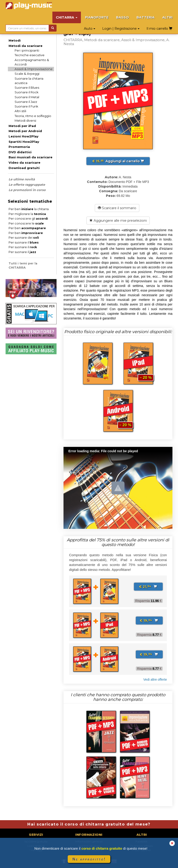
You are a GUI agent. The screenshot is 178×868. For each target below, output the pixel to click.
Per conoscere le (26, 223)
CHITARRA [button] (67, 17)
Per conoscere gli (28, 219)
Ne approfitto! (89, 859)
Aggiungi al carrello (118, 161)
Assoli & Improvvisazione (34, 69)
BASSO (122, 17)
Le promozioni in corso (27, 190)
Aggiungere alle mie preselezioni (118, 221)
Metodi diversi (25, 120)
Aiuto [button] (90, 29)
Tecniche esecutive (30, 55)
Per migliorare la (27, 214)
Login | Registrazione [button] (121, 29)
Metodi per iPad (22, 126)
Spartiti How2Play (24, 142)
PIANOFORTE (97, 17)
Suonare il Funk (26, 106)
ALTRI (167, 17)
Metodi (15, 40)
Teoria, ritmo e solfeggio (33, 116)
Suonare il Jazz (26, 102)
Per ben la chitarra (29, 209)
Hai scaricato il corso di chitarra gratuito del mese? (89, 824)
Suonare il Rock (27, 92)
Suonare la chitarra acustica (29, 81)
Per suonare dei (24, 238)
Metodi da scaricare (25, 46)
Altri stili (20, 111)
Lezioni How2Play (24, 136)
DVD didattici (20, 152)
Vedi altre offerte (155, 679)
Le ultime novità (22, 179)
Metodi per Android (25, 131)
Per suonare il (24, 242)
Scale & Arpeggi (27, 74)
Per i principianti (27, 50)
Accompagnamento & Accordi (32, 62)
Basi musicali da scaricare (30, 157)
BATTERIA (146, 17)
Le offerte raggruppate (27, 185)
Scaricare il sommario (117, 208)
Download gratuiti (24, 168)
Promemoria (19, 147)
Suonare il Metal (27, 97)
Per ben (27, 228)
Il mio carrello (159, 29)
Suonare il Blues (27, 88)
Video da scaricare (24, 163)
